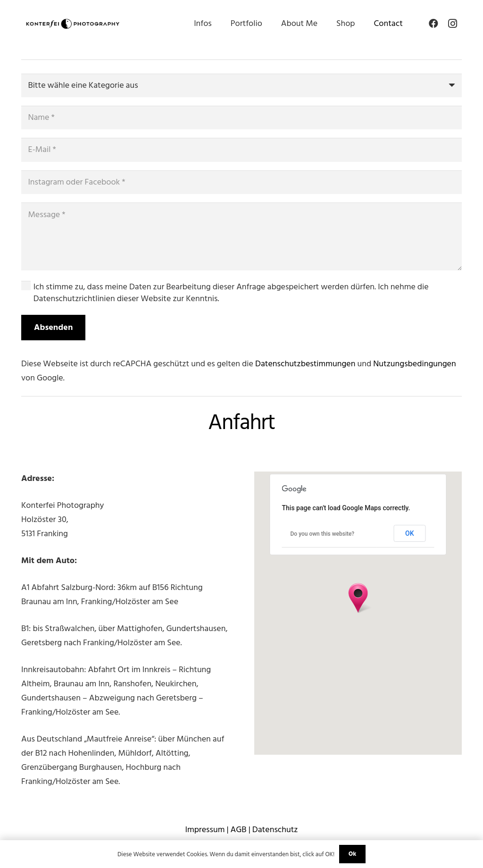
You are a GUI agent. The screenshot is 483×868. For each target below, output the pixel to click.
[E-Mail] (241, 150)
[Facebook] (433, 24)
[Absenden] (53, 328)
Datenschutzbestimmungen (305, 364)
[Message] (241, 236)
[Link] (73, 24)
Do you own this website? (323, 534)
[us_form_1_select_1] (241, 85)
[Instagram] (452, 24)
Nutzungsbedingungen (414, 364)
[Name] (241, 118)
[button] (358, 598)
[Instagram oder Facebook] (241, 182)
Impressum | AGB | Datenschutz (241, 830)
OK (410, 533)
